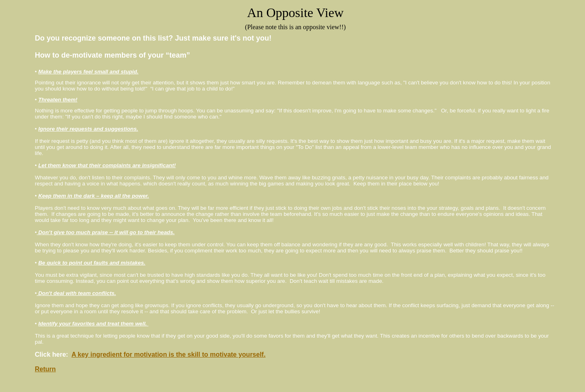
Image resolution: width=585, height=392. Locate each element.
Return (45, 369)
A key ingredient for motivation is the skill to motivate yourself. (169, 354)
